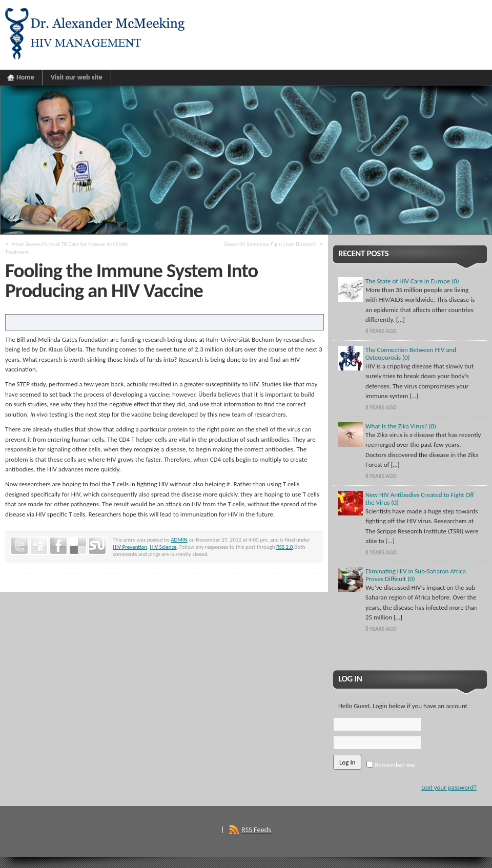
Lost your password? (449, 787)
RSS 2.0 (285, 547)
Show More (410, 648)
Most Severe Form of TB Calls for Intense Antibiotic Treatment (67, 248)
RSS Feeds (256, 830)
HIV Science (163, 547)
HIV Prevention (130, 547)
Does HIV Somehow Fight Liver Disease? (270, 244)
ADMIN (179, 540)
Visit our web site (77, 77)
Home (25, 77)
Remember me (391, 765)
